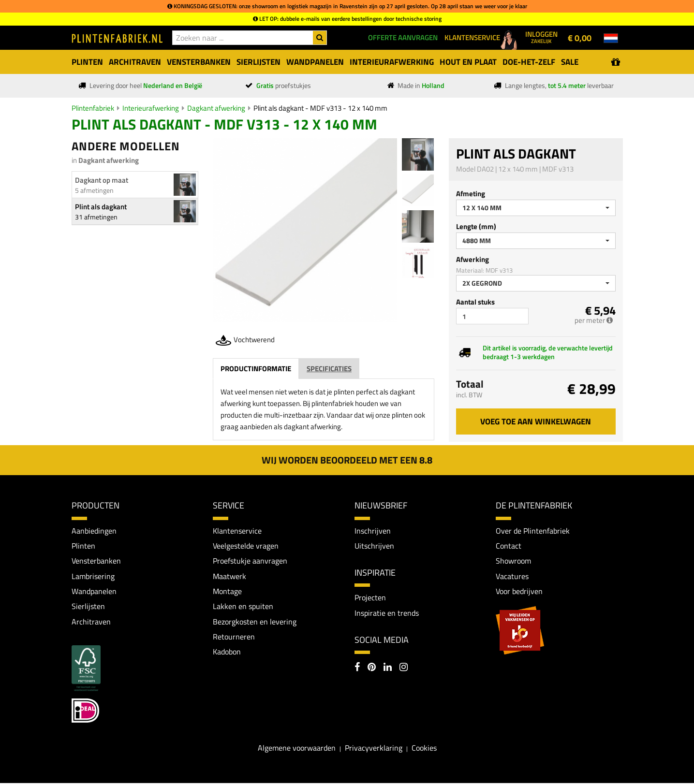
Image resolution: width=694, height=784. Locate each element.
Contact (509, 546)
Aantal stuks (475, 302)
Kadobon (227, 653)
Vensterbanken (96, 561)
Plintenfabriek (93, 108)
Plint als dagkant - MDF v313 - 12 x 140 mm (320, 108)
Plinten (83, 546)
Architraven (91, 622)
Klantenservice (237, 531)
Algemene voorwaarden (297, 749)
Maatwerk (229, 576)
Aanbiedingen (94, 531)
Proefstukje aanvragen (250, 561)
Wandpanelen (94, 592)
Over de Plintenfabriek (533, 531)
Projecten (370, 598)
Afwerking (473, 259)
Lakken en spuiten (243, 607)
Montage (227, 592)
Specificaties (329, 369)
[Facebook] (357, 668)
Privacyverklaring (374, 749)
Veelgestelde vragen (246, 546)
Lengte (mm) (476, 226)
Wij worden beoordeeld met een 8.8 (347, 460)
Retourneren (234, 638)
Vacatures (512, 576)
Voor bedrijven (519, 592)
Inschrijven (373, 531)
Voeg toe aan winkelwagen (536, 421)
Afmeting (471, 194)
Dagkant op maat (102, 180)
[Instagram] (404, 668)
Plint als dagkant (101, 207)
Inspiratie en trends (387, 613)
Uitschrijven (374, 546)
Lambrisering (93, 576)
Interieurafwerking (151, 108)
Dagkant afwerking (216, 108)
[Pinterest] (372, 668)
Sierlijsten (88, 607)
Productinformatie (256, 369)
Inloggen (541, 37)
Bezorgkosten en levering (255, 622)
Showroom (513, 561)
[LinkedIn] (388, 668)
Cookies (424, 749)
